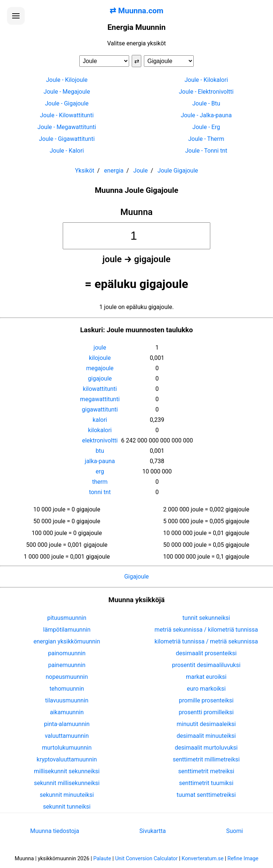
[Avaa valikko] (16, 16)
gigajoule (100, 379)
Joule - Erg (206, 127)
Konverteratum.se (203, 859)
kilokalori (100, 430)
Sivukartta (153, 831)
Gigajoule (137, 577)
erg (100, 471)
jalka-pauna (100, 461)
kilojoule (100, 358)
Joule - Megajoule (67, 92)
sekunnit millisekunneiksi (67, 783)
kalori (100, 420)
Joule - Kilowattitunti (67, 115)
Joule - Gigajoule (67, 103)
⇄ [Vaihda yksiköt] (137, 61)
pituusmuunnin (67, 618)
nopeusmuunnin (67, 677)
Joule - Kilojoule (67, 80)
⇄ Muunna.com (136, 11)
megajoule (100, 368)
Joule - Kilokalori (206, 80)
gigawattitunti (100, 409)
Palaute (102, 859)
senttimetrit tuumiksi (206, 783)
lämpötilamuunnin (67, 630)
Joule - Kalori (67, 151)
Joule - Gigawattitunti (67, 139)
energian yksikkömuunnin (67, 641)
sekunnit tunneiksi (67, 807)
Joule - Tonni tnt (206, 151)
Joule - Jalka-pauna (206, 115)
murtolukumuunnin (67, 748)
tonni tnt (100, 492)
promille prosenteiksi (206, 700)
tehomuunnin (67, 689)
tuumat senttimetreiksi (206, 795)
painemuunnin (67, 665)
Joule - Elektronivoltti (206, 92)
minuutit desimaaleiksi (206, 724)
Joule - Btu (206, 103)
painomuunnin (67, 653)
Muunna (136, 212)
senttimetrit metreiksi (206, 771)
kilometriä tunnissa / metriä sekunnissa (206, 641)
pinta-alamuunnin (67, 724)
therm (100, 482)
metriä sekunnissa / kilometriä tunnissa (206, 630)
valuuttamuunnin (67, 736)
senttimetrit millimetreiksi (206, 759)
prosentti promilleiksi (206, 712)
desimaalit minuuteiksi (206, 736)
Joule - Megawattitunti (67, 127)
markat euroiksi (206, 677)
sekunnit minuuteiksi (67, 795)
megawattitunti (100, 399)
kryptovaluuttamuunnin (67, 759)
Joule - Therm (206, 139)
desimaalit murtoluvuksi (206, 748)
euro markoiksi (206, 689)
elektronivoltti (100, 440)
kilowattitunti (100, 389)
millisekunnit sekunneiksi (67, 771)
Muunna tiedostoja (55, 831)
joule (100, 348)
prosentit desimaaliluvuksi (206, 665)
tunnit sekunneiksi (206, 618)
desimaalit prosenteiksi (206, 653)
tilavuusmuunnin (67, 700)
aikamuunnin (67, 712)
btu (100, 451)
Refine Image (243, 859)
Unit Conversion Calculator (146, 859)
